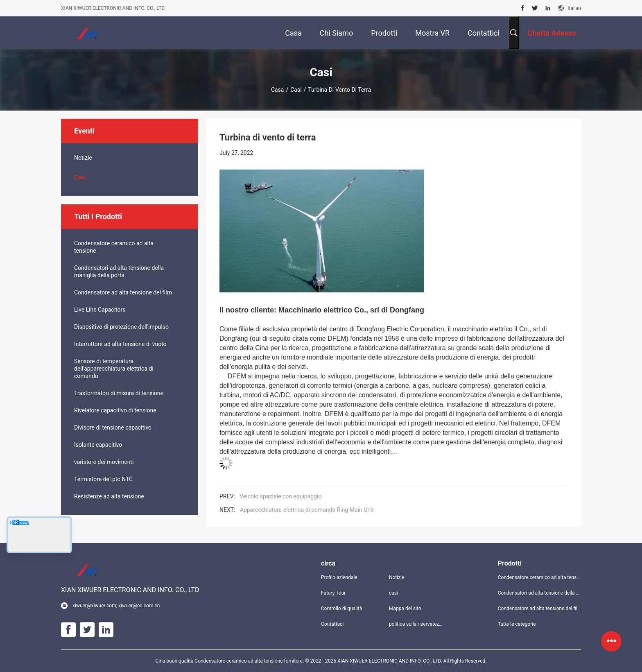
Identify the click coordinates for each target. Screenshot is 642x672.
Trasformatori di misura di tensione (119, 393)
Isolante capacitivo (98, 445)
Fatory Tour (333, 593)
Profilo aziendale (339, 577)
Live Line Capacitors (100, 310)
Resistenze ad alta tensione (109, 496)
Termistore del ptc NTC (103, 479)
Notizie (83, 158)
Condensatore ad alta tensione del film (123, 292)
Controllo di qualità (342, 609)
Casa (278, 90)
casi (296, 90)
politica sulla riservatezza (416, 624)
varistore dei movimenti (104, 462)
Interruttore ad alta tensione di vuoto (120, 344)
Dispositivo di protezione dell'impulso (121, 327)
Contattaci (332, 624)
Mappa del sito (405, 609)
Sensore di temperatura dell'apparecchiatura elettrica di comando (114, 369)
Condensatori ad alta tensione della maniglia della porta (119, 272)
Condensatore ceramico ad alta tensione (114, 247)
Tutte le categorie (517, 624)
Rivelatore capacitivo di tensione (115, 410)
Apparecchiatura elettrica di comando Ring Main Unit (307, 510)
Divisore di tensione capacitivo (113, 428)
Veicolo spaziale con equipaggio (280, 496)
